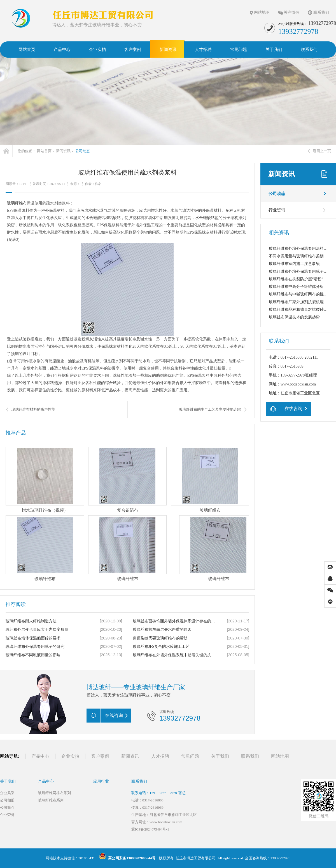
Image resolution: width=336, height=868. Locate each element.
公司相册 (7, 800)
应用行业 (101, 781)
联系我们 (321, 12)
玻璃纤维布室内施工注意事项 (294, 264)
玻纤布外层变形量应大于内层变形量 (37, 630)
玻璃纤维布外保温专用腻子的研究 (35, 647)
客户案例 (100, 756)
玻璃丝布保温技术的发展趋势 (294, 317)
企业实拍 (70, 756)
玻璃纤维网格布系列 (54, 793)
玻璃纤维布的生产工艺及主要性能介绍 (210, 409)
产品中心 (40, 756)
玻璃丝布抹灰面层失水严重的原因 (162, 630)
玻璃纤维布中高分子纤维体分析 (296, 287)
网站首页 (44, 151)
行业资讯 (277, 210)
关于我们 (220, 756)
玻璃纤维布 (17, 203)
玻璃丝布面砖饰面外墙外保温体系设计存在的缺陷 (175, 621)
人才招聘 (160, 756)
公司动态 (83, 151)
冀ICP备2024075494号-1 (150, 829)
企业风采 (7, 793)
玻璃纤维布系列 (51, 800)
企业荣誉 (7, 815)
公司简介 (7, 807)
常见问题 (190, 756)
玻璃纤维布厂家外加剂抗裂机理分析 (300, 302)
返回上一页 (319, 151)
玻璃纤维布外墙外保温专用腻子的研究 (302, 271)
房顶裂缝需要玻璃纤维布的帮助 (160, 638)
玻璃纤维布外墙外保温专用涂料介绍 (300, 249)
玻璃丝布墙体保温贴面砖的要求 (33, 638)
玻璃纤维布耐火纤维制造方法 (31, 621)
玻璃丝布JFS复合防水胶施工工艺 (161, 647)
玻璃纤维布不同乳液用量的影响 (33, 655)
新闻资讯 (63, 151)
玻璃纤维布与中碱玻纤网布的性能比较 (302, 294)
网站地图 (262, 12)
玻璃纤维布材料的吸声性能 (33, 409)
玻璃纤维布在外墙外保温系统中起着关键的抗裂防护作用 (175, 655)
